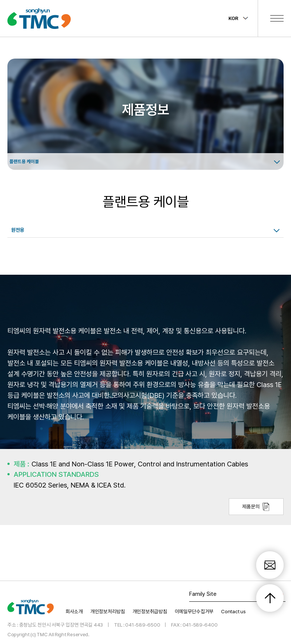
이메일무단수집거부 (194, 611)
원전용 (18, 230)
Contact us (233, 611)
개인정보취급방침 (150, 611)
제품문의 (256, 507)
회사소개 (74, 611)
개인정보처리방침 (108, 611)
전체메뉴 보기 (277, 18)
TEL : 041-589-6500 (137, 624)
